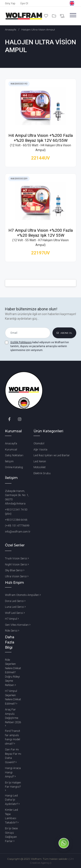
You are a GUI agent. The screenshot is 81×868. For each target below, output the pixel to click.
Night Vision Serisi (17, 564)
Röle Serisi (12, 631)
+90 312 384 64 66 (16, 520)
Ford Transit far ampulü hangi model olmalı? (13, 737)
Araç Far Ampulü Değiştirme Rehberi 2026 (13, 717)
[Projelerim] (54, 16)
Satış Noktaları (14, 455)
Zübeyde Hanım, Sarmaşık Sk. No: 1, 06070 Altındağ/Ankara (17, 497)
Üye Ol (24, 3)
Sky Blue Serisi (15, 570)
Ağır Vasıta (40, 449)
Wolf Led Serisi (15, 613)
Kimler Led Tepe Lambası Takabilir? (12, 816)
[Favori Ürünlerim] (46, 16)
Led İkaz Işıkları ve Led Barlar (52, 455)
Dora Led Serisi (15, 601)
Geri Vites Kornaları (18, 625)
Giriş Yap (10, 3)
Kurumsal (11, 449)
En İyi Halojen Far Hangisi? (13, 786)
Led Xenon (40, 461)
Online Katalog (14, 467)
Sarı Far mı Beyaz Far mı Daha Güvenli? (13, 756)
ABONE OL (64, 333)
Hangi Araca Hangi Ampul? (13, 772)
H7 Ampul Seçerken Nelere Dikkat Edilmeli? (13, 697)
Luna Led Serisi (15, 607)
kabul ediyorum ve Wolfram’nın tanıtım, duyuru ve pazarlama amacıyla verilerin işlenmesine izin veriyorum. (40, 346)
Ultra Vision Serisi (17, 576)
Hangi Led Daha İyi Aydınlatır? (12, 800)
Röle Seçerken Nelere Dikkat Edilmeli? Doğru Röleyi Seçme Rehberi (13, 672)
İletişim (9, 461)
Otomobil (39, 443)
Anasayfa (11, 30)
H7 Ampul (12, 619)
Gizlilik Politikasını (21, 342)
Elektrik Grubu (42, 473)
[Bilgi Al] (62, 16)
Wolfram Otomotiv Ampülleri (23, 595)
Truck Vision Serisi (17, 558)
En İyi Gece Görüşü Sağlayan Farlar (11, 835)
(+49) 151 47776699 (17, 526)
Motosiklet (40, 467)
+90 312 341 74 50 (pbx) (16, 512)
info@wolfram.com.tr (18, 532)
